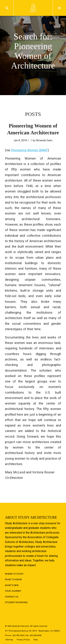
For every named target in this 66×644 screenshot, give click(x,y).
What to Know (13, 579)
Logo (33, 8)
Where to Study (14, 574)
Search (7, 8)
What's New (12, 585)
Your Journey (13, 591)
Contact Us (12, 597)
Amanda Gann (44, 140)
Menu (59, 8)
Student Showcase (16, 602)
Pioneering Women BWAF (29, 150)
